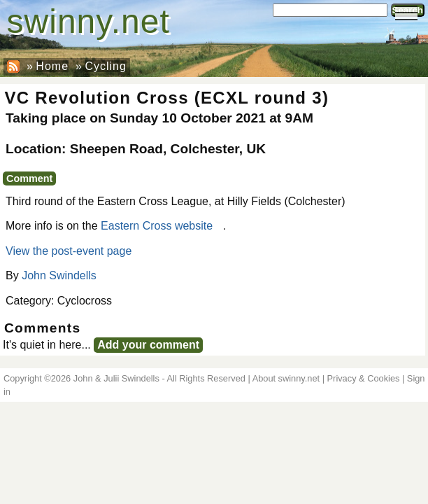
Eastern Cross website (157, 226)
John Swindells (59, 275)
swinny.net (88, 21)
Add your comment (148, 345)
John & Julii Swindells (116, 378)
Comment (29, 178)
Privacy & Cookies (364, 378)
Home (52, 66)
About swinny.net (286, 378)
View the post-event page (69, 251)
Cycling (105, 66)
